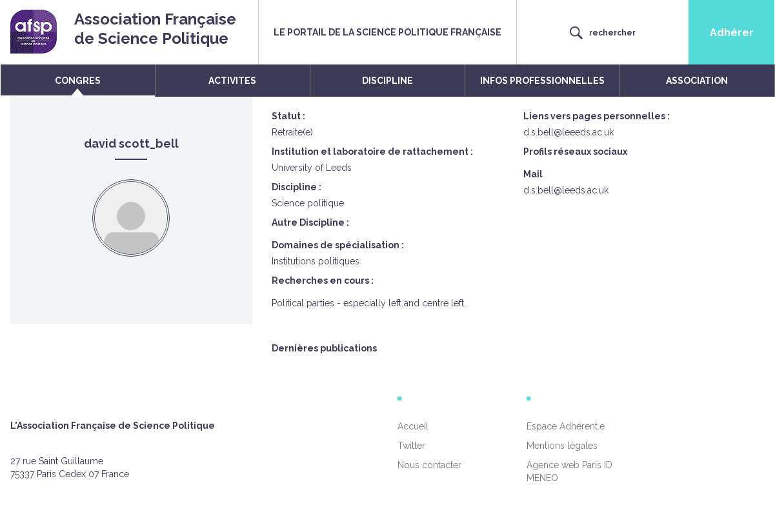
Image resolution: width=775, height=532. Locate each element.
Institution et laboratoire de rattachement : (372, 152)
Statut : (288, 116)
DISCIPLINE (387, 81)
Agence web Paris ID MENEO (569, 471)
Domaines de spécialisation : (338, 245)
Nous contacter (429, 465)
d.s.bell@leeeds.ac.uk (569, 132)
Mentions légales (562, 446)
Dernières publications (324, 348)
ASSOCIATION (697, 81)
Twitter (411, 446)
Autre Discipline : (310, 222)
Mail (533, 174)
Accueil (413, 426)
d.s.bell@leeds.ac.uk (566, 190)
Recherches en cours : (323, 281)
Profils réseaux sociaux (575, 152)
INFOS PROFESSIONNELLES (542, 81)
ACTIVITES (232, 81)
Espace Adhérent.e (566, 426)
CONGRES (78, 81)
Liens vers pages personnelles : (597, 116)
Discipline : (297, 187)
